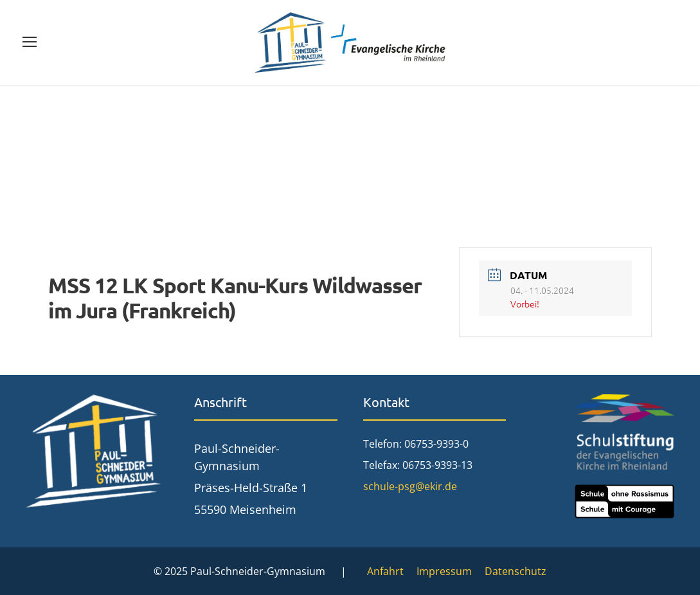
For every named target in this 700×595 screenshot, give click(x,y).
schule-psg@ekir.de (410, 486)
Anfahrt (385, 571)
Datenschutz (516, 571)
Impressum (444, 571)
